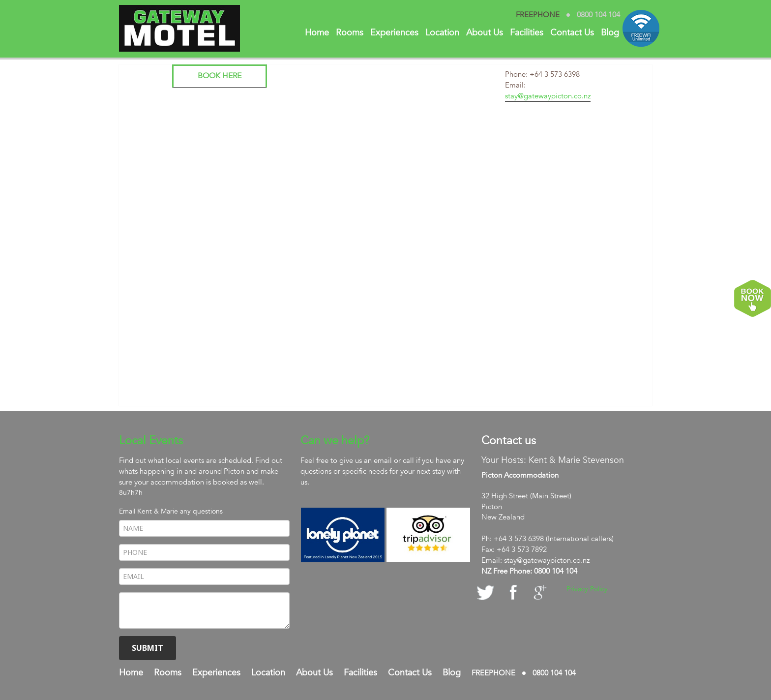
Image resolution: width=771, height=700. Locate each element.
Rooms (350, 33)
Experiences (394, 33)
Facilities (527, 33)
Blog (610, 33)
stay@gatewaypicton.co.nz (548, 96)
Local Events (151, 441)
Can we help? (335, 441)
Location (442, 33)
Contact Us (572, 33)
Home (317, 33)
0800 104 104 (598, 15)
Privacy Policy (587, 589)
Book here (220, 76)
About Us (485, 33)
